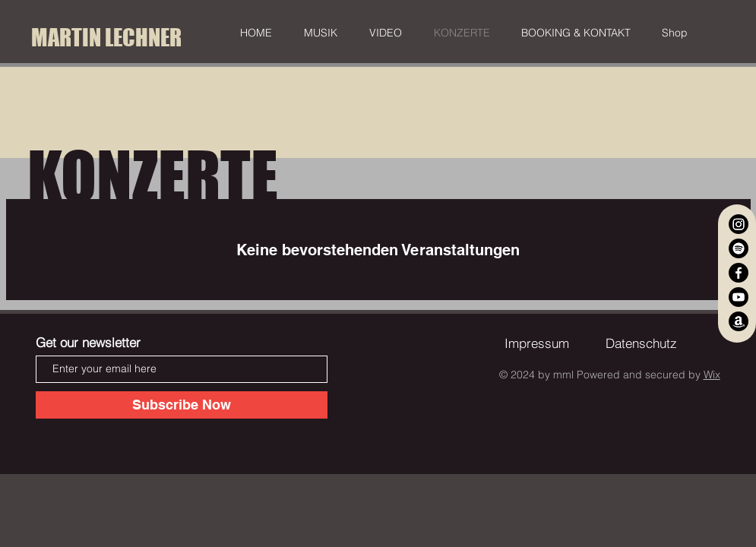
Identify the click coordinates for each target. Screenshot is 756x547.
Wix (712, 375)
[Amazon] (739, 321)
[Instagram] (739, 224)
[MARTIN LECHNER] (107, 37)
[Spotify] (739, 248)
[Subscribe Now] (182, 405)
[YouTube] (739, 297)
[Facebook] (739, 273)
